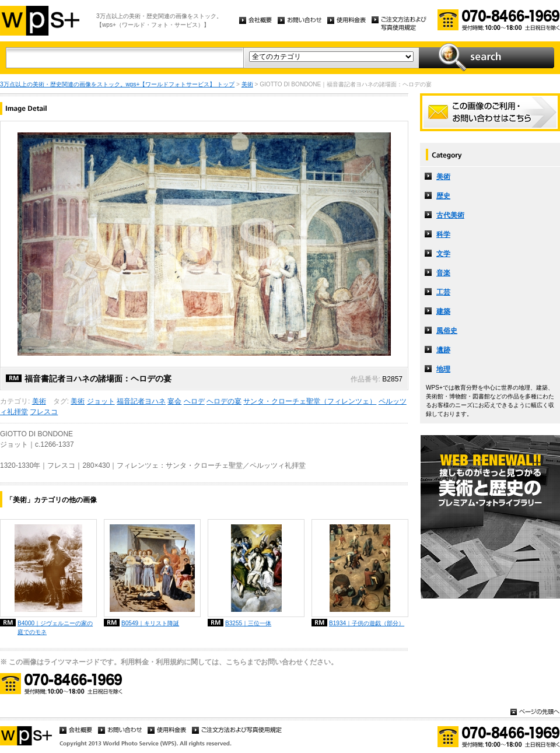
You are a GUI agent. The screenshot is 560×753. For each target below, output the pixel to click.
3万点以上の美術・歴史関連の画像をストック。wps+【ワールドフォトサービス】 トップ (117, 84)
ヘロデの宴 (224, 401)
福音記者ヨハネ (141, 401)
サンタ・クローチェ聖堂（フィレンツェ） (310, 401)
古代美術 (450, 215)
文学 (443, 254)
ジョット (101, 401)
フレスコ (44, 412)
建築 (443, 311)
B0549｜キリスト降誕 (150, 623)
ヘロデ (194, 401)
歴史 (443, 196)
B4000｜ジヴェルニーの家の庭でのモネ (55, 628)
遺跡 (443, 350)
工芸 (443, 292)
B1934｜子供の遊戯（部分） (367, 623)
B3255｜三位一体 (248, 623)
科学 (443, 234)
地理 (443, 369)
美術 (247, 84)
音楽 (443, 273)
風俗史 (447, 331)
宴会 (174, 401)
